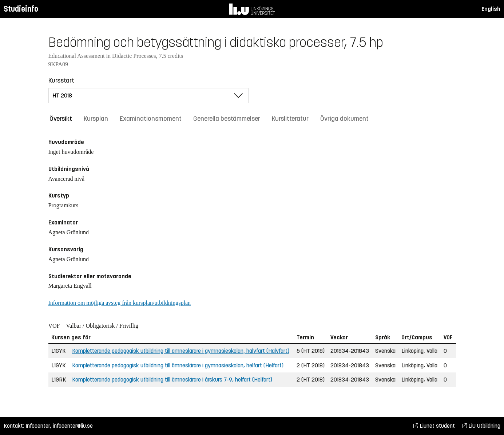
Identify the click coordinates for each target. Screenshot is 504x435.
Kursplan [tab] (96, 119)
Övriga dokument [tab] (344, 119)
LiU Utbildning (481, 426)
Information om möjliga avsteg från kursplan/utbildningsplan (120, 303)
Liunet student (434, 426)
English (491, 9)
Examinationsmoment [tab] (151, 119)
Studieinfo (21, 9)
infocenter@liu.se (73, 426)
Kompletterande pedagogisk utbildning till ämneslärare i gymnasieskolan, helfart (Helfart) (178, 365)
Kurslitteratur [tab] (290, 119)
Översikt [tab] (61, 119)
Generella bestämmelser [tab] (227, 119)
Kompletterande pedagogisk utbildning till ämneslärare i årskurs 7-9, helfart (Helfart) (172, 380)
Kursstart (61, 80)
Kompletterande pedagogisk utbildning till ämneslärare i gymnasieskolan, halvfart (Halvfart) (181, 351)
